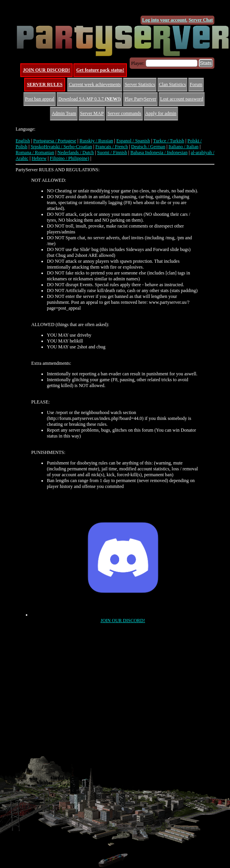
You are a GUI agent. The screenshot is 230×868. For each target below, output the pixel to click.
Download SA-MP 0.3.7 (89, 99)
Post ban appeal (40, 99)
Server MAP (92, 113)
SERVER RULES (45, 84)
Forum (196, 84)
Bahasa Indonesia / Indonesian (159, 152)
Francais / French (111, 147)
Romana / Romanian (35, 152)
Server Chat (201, 20)
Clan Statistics (172, 84)
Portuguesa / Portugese (55, 141)
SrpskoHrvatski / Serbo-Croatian (61, 147)
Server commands (124, 113)
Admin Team (64, 113)
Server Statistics (140, 84)
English (23, 141)
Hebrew (39, 158)
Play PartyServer (140, 99)
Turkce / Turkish (169, 141)
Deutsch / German (148, 147)
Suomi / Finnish (112, 152)
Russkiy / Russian (96, 141)
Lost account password (182, 99)
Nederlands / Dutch (76, 152)
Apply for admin (161, 113)
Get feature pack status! (100, 70)
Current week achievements (95, 84)
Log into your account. (165, 20)
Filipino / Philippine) (69, 158)
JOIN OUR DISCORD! (47, 70)
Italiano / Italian (184, 147)
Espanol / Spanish (133, 141)
